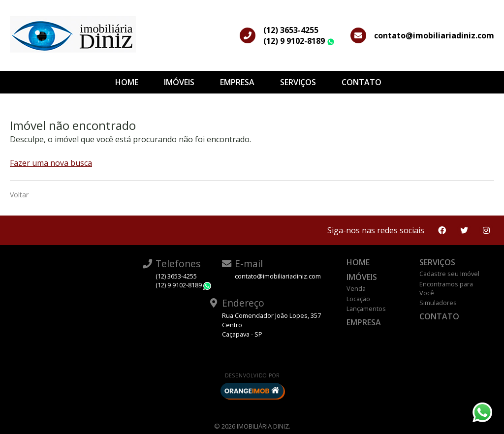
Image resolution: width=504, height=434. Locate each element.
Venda (356, 288)
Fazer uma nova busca (51, 163)
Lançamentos (366, 309)
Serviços (298, 82)
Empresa (237, 82)
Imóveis (179, 82)
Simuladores (438, 303)
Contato (362, 82)
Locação (358, 299)
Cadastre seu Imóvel (449, 274)
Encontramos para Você (446, 288)
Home (127, 82)
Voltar (19, 195)
